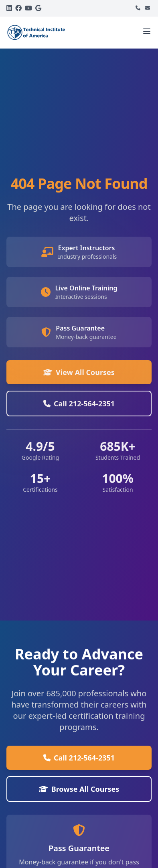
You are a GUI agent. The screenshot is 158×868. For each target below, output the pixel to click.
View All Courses (79, 372)
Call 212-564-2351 (79, 404)
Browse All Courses (79, 789)
